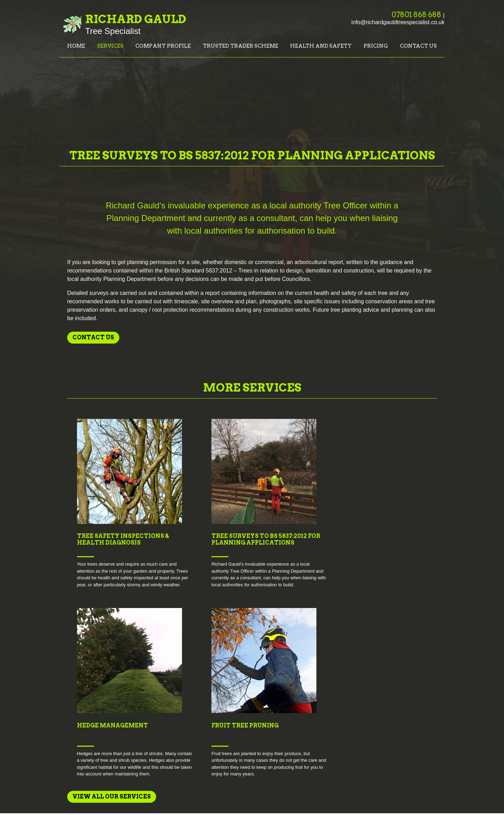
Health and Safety (321, 46)
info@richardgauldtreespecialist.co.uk (398, 22)
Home (76, 46)
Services (110, 46)
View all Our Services (112, 607)
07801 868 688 (416, 15)
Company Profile (163, 46)
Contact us (418, 46)
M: (425, 705)
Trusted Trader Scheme (241, 46)
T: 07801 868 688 (387, 705)
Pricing (376, 46)
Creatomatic (431, 794)
